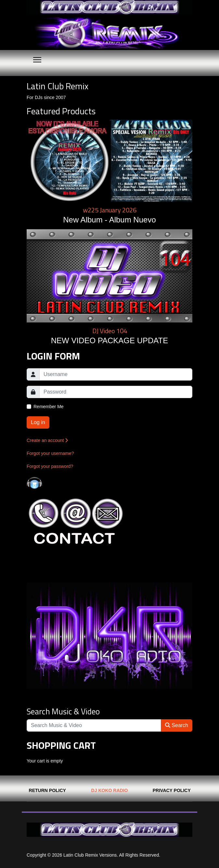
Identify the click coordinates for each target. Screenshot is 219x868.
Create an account (47, 440)
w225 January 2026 (110, 210)
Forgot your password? (50, 466)
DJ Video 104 (110, 331)
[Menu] (37, 60)
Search (177, 725)
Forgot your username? (50, 453)
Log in (38, 422)
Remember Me (49, 407)
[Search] (94, 725)
